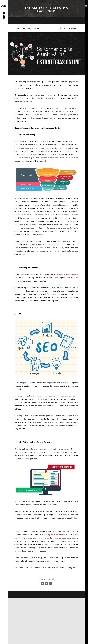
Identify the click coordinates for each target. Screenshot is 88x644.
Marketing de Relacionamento (55, 535)
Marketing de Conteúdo (67, 274)
